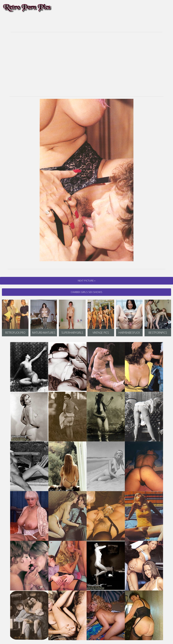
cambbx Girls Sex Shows (86, 292)
